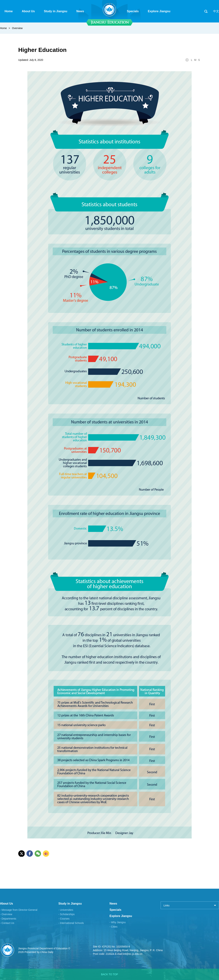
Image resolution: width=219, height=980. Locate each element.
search (206, 11)
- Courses (64, 919)
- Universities (66, 910)
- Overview (6, 914)
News (113, 904)
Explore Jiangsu (121, 916)
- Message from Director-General (19, 910)
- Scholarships (67, 914)
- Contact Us (7, 923)
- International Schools (71, 923)
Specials (115, 910)
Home (3, 28)
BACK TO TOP (109, 974)
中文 (216, 11)
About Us (6, 904)
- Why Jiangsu (118, 922)
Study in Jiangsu (70, 904)
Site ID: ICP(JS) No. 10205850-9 (111, 947)
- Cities (114, 927)
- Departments (8, 919)
